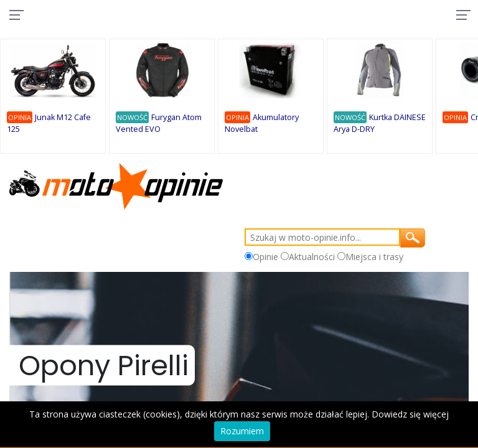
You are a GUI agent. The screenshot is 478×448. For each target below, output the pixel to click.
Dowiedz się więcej (410, 414)
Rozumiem (242, 431)
